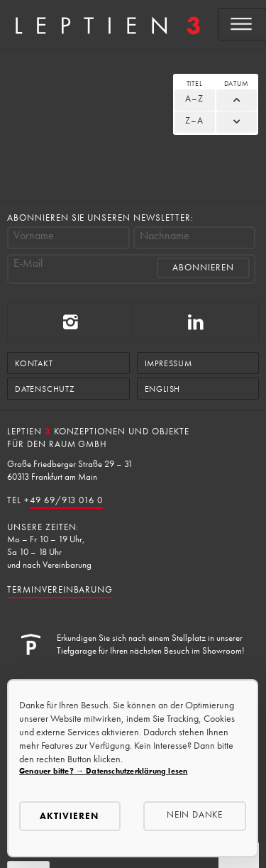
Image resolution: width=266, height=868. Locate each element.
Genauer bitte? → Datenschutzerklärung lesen (103, 771)
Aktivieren (69, 816)
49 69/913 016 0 (66, 500)
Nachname (165, 236)
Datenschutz (45, 389)
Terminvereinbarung (60, 589)
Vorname (34, 236)
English (163, 389)
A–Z (194, 98)
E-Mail (28, 263)
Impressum (168, 363)
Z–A (194, 120)
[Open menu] (242, 24)
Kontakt (34, 363)
